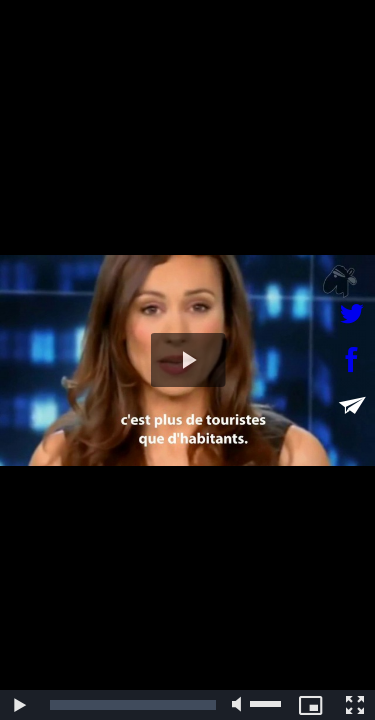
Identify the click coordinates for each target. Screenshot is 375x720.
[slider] (133, 705)
